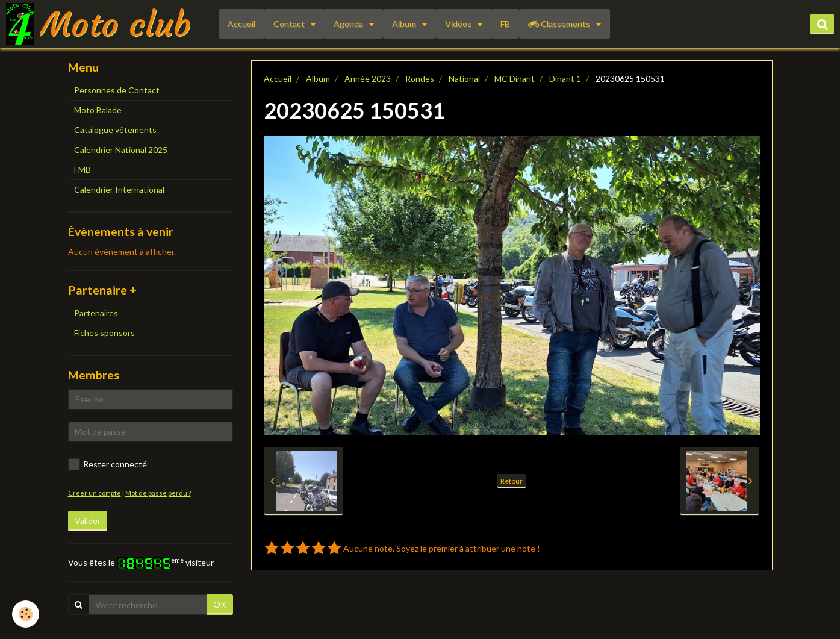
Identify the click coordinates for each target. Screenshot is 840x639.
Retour (512, 481)
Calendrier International (119, 189)
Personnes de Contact (117, 90)
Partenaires (96, 313)
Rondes (420, 79)
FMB (82, 170)
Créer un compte (95, 493)
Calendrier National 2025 (121, 150)
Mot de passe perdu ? (158, 493)
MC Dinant (515, 79)
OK (220, 604)
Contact (290, 24)
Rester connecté (107, 464)
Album (405, 24)
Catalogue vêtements (115, 130)
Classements (560, 24)
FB (505, 24)
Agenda (349, 24)
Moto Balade (98, 110)
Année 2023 (368, 79)
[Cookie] (26, 614)
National (464, 79)
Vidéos (459, 24)
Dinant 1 (565, 79)
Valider (88, 521)
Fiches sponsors (104, 333)
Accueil (241, 24)
